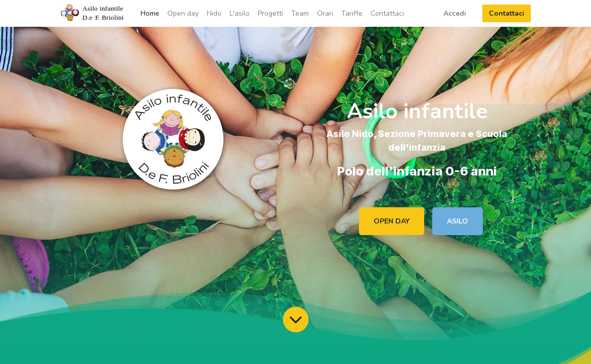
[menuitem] (150, 13)
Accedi (455, 13)
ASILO (458, 221)
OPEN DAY (392, 221)
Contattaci (507, 13)
